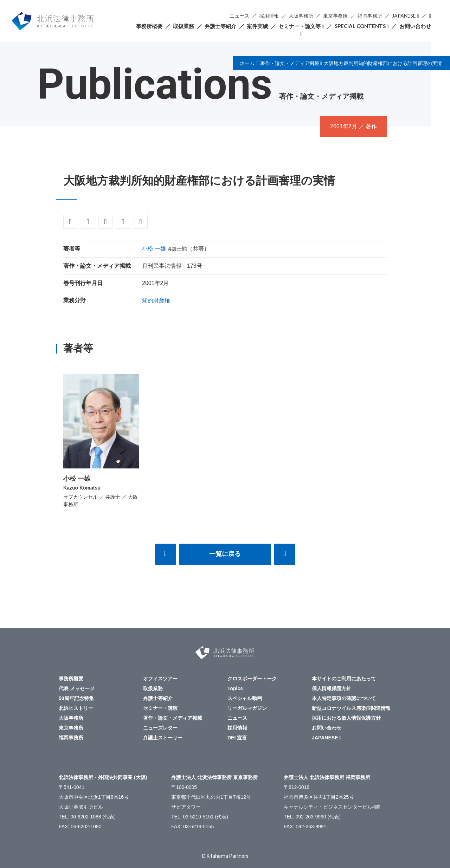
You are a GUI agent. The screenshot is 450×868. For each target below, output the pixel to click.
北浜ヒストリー (76, 708)
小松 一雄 (154, 249)
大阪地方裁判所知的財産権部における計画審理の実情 (383, 63)
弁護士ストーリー (163, 738)
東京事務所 (335, 16)
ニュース (239, 16)
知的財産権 (156, 300)
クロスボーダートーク (252, 679)
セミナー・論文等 (300, 26)
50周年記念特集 (76, 698)
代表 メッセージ (77, 688)
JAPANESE (404, 16)
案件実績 (257, 26)
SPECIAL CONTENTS (360, 26)
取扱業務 (184, 26)
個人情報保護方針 (332, 688)
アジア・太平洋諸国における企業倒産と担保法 (285, 554)
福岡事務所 (370, 16)
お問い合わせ (415, 26)
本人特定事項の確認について (344, 698)
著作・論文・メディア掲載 (290, 63)
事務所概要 (149, 26)
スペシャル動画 (245, 698)
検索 (430, 16)
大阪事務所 (301, 16)
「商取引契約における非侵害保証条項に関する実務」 (165, 554)
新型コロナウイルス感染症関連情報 (351, 708)
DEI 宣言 (237, 738)
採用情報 (269, 16)
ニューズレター (160, 728)
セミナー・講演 (160, 708)
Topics (235, 688)
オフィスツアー (160, 679)
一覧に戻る (225, 554)
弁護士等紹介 (220, 26)
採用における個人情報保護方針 (346, 718)
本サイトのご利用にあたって (344, 679)
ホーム (247, 63)
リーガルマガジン (247, 708)
